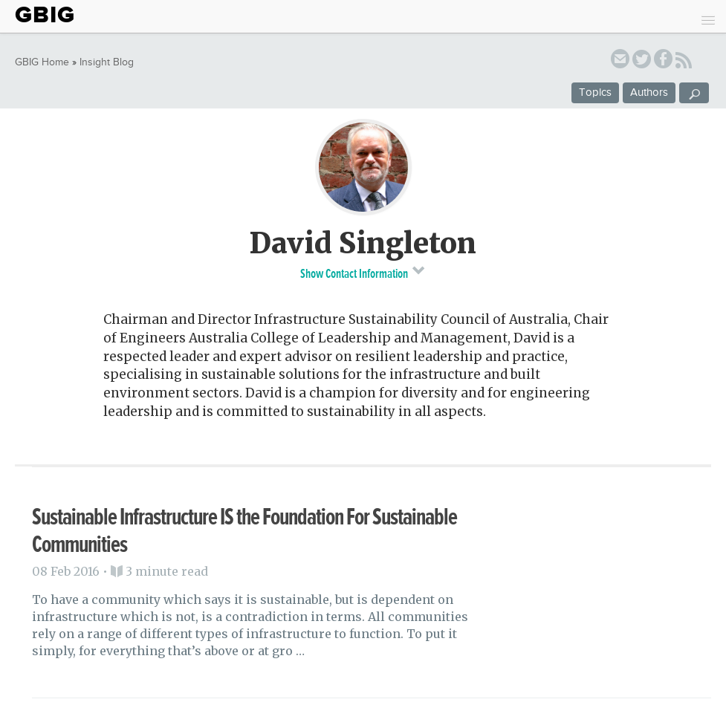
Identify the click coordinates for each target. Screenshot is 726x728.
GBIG (45, 15)
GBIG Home (42, 62)
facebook (663, 61)
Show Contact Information (363, 272)
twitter (642, 61)
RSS (684, 62)
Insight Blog (107, 62)
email (620, 61)
